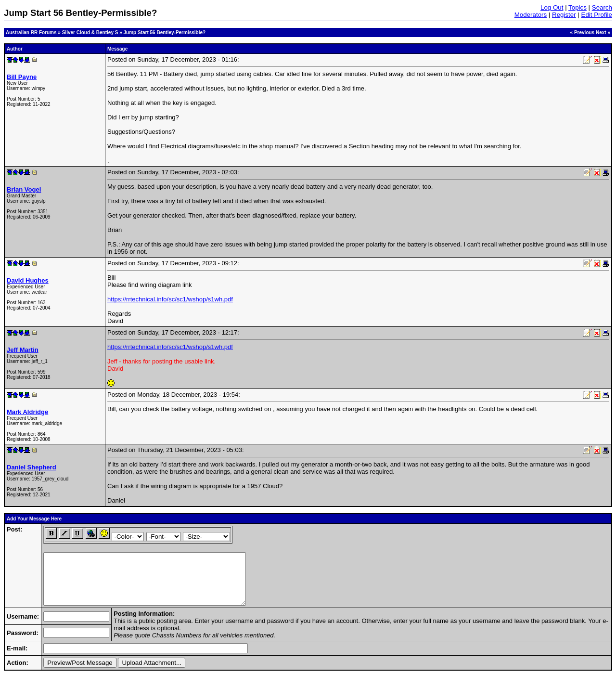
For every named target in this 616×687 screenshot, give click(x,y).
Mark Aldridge (27, 412)
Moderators (531, 15)
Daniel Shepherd (32, 467)
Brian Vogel (24, 189)
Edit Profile (597, 15)
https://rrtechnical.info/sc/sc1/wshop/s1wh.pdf (170, 299)
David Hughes (28, 280)
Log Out (552, 7)
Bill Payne (22, 77)
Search (602, 7)
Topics (577, 7)
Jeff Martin (23, 350)
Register (564, 15)
